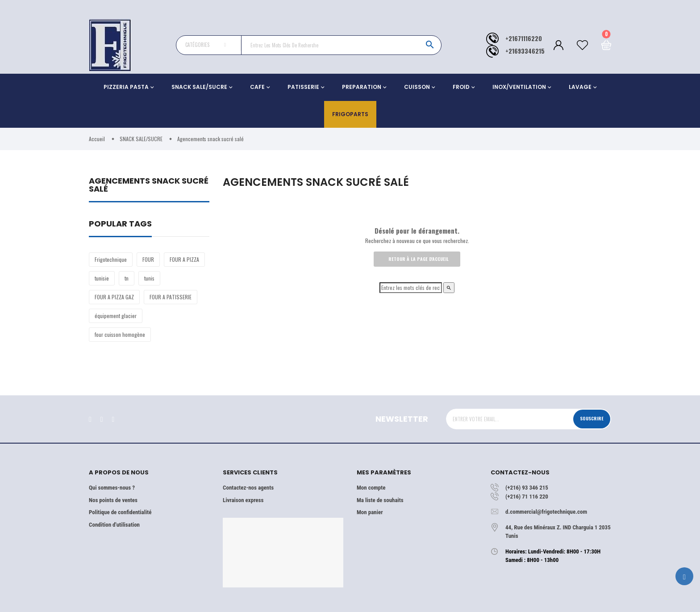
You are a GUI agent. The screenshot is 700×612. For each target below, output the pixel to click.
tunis (149, 278)
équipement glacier (116, 316)
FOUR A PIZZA (184, 259)
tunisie (102, 278)
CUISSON (417, 87)
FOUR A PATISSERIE (171, 297)
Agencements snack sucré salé (149, 186)
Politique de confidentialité (120, 512)
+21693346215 (525, 51)
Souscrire (590, 419)
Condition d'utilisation (114, 525)
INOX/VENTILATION (519, 87)
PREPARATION (362, 87)
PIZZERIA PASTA (126, 87)
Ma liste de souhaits (380, 500)
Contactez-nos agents (248, 488)
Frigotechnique (111, 259)
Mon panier (370, 512)
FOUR (148, 259)
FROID (461, 87)
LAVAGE (580, 87)
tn (127, 278)
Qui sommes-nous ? (112, 488)
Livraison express (243, 500)
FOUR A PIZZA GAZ (114, 297)
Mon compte (371, 488)
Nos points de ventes (113, 500)
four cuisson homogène (120, 334)
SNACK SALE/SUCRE (199, 87)
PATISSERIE (303, 87)
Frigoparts (350, 114)
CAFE (257, 87)
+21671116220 (524, 39)
